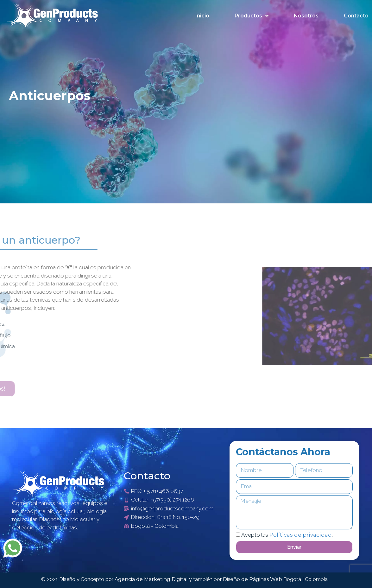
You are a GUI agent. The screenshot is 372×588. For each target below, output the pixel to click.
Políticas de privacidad (301, 535)
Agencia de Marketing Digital (152, 579)
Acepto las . (287, 535)
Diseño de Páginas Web (253, 579)
